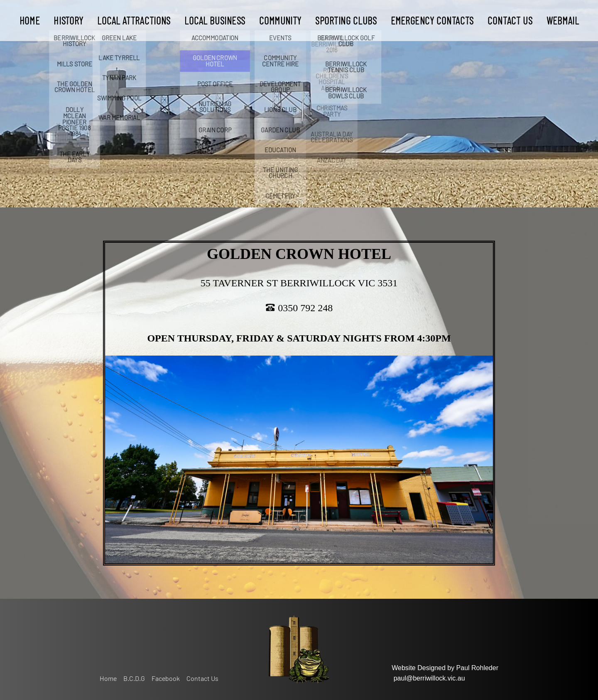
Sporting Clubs (346, 20)
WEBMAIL (562, 20)
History (68, 20)
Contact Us (510, 20)
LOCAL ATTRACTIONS (134, 20)
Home (29, 20)
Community (280, 20)
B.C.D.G (134, 678)
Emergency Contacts (432, 20)
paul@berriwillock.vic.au (429, 678)
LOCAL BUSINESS (215, 20)
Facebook (166, 678)
